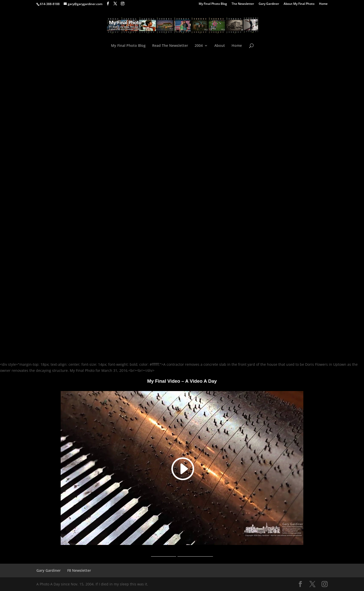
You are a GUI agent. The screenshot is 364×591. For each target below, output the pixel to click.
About (220, 46)
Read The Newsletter (170, 46)
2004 (199, 46)
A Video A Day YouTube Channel (182, 555)
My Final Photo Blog (213, 4)
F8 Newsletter (79, 570)
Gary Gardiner (269, 4)
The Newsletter (243, 4)
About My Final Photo (299, 4)
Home (323, 4)
